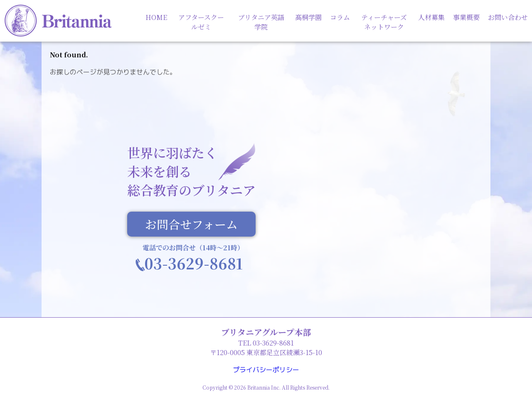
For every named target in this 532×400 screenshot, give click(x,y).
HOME (156, 17)
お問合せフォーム (191, 225)
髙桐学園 (308, 17)
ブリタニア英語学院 (261, 22)
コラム (340, 17)
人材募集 (431, 17)
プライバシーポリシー (266, 370)
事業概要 (466, 17)
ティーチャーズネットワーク (384, 22)
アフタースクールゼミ (201, 22)
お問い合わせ (508, 17)
